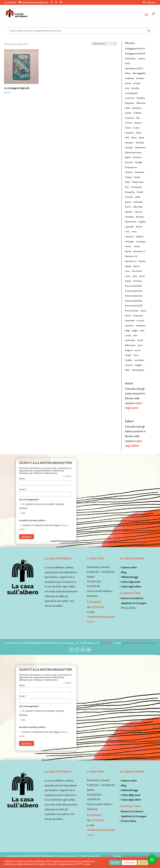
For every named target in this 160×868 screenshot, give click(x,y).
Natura (137, 266)
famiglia (139, 162)
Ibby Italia (138, 207)
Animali (137, 83)
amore (128, 83)
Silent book (130, 345)
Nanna (128, 251)
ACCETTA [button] (115, 863)
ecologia (129, 147)
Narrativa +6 (131, 261)
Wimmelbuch (138, 370)
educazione (140, 147)
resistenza (141, 326)
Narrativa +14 (131, 256)
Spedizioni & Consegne (134, 603)
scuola (128, 335)
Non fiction (137, 271)
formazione (136, 187)
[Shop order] (104, 44)
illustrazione (131, 222)
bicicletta (141, 98)
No (24, 513)
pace (135, 276)
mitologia (129, 241)
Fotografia (130, 192)
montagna (141, 241)
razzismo (129, 326)
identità (129, 212)
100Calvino (130, 59)
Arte (127, 88)
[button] (152, 860)
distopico (129, 143)
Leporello (129, 227)
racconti (140, 321)
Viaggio (138, 365)
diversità (140, 143)
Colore (128, 128)
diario (134, 138)
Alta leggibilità (139, 73)
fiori (127, 187)
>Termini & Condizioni (132, 598)
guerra (128, 202)
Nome (22, 479)
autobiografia (131, 93)
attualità (135, 88)
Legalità (142, 222)
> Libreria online (128, 567)
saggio (135, 330)
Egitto (128, 157)
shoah (140, 340)
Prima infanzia (132, 311)
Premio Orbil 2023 (134, 296)
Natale (128, 266)
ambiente (129, 78)
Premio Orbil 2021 (133, 286)
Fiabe (127, 182)
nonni (128, 276)
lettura (139, 227)
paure (142, 276)
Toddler (129, 360)
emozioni (137, 157)
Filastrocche (138, 182)
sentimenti (130, 340)
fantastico (139, 172)
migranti (140, 236)
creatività (129, 133)
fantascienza (131, 167)
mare (134, 231)
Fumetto (129, 197)
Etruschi (129, 162)
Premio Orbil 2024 (134, 301)
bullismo (138, 113)
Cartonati (129, 118)
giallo (138, 197)
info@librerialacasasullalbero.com (139, 643)
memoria (129, 236)
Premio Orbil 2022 (134, 291)
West (127, 370)
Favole (137, 177)
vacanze (129, 365)
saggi (127, 330)
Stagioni (129, 350)
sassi (142, 330)
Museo (128, 246)
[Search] (149, 31)
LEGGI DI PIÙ (129, 863)
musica (137, 246)
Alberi (128, 73)
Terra (136, 355)
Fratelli (140, 192)
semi (135, 335)
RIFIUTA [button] (143, 863)
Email (23, 489)
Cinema (129, 123)
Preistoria (138, 281)
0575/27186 (98, 607)
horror (128, 207)
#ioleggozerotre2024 (135, 54)
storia (137, 350)
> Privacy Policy (128, 821)
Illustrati (140, 217)
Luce (127, 231)
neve (127, 271)
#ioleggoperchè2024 (135, 49)
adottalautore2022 (134, 68)
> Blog (123, 572)
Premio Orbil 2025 (134, 306)
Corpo (136, 128)
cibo (138, 118)
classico (138, 123)
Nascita (142, 261)
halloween (138, 202)
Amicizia (140, 78)
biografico (130, 103)
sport (140, 345)
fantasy (129, 177)
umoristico (139, 360)
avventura (130, 98)
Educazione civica (133, 152)
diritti (141, 138)
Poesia (128, 281)
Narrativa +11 (139, 251)
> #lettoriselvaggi (129, 577)
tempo (128, 355)
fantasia (129, 172)
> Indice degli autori (130, 582)
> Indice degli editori (130, 587)
